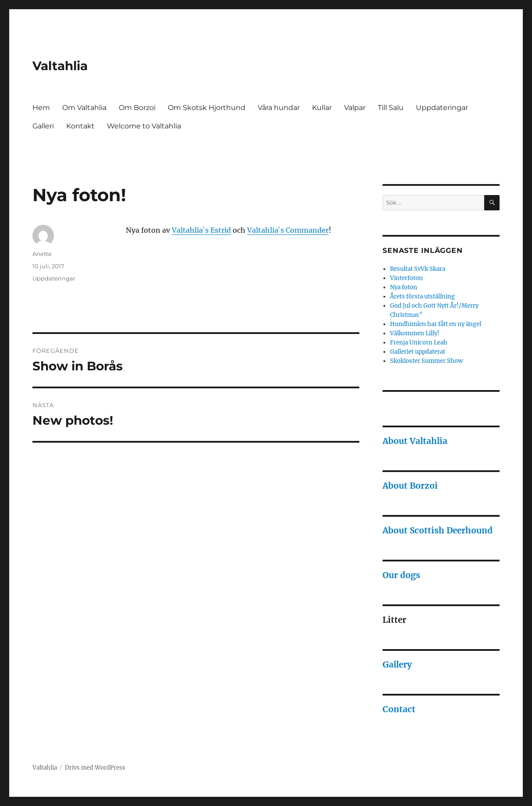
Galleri (43, 126)
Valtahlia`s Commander (288, 230)
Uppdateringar (442, 108)
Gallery (397, 664)
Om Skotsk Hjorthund (207, 108)
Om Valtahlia (84, 108)
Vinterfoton (406, 278)
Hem (41, 108)
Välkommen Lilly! (415, 333)
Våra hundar (279, 108)
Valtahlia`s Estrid (201, 230)
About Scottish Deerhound (438, 530)
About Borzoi (410, 486)
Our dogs (401, 575)
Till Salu (391, 108)
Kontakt (80, 126)
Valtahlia (60, 66)
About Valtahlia (415, 441)
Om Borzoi (137, 108)
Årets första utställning (422, 296)
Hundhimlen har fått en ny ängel (436, 324)
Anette (42, 254)
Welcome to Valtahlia (144, 126)
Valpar (355, 108)
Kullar (322, 108)
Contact (399, 709)
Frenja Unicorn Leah (419, 343)
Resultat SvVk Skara (418, 269)
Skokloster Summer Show (426, 361)
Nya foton (404, 287)
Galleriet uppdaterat (418, 352)
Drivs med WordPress (95, 768)
